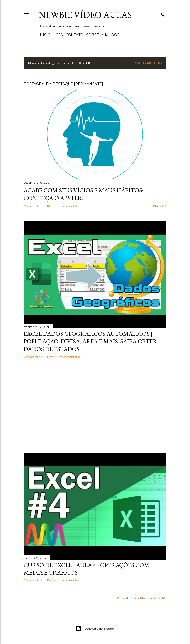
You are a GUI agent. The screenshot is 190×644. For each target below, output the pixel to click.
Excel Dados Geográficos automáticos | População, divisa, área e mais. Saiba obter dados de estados (90, 341)
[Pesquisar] (163, 14)
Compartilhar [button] (34, 206)
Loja (58, 35)
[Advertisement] (95, 406)
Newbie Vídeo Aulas (85, 15)
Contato (74, 35)
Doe (115, 35)
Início (45, 35)
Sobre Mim (97, 35)
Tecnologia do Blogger (95, 629)
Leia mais (159, 206)
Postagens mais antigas (141, 598)
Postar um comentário (64, 206)
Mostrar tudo (148, 63)
